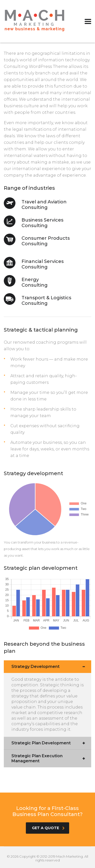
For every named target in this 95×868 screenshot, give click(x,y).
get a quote (48, 828)
